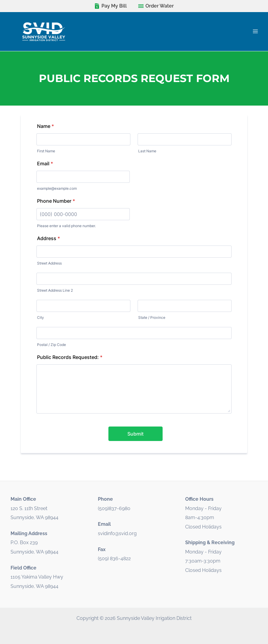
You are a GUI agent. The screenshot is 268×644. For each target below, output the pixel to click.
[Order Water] (156, 6)
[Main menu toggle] (255, 32)
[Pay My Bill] (110, 6)
